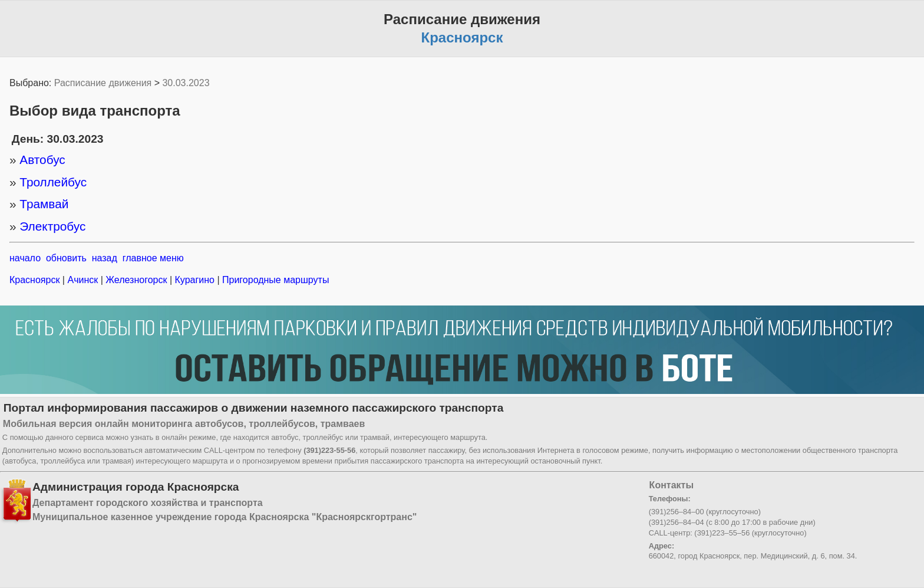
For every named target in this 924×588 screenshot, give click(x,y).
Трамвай (44, 204)
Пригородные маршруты (275, 280)
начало (25, 258)
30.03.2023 (186, 83)
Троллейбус (53, 182)
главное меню (153, 258)
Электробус (52, 226)
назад (105, 258)
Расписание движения (103, 83)
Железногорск (136, 280)
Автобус (42, 160)
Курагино (194, 280)
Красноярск (36, 280)
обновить (66, 258)
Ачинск (83, 280)
